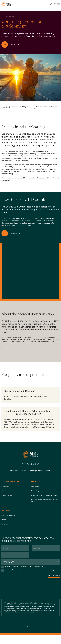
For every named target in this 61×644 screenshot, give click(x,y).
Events (4, 520)
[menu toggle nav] (58, 4)
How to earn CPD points (21, 107)
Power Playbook (37, 491)
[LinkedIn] (28, 464)
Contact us (5, 487)
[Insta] (25, 464)
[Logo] (31, 455)
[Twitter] (31, 464)
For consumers (6, 524)
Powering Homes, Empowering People (44, 495)
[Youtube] (34, 464)
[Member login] (55, 4)
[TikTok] (38, 464)
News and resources (8, 515)
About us (5, 491)
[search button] (51, 4)
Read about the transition (9, 348)
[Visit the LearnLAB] (12, 233)
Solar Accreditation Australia (43, 342)
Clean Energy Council (30, 630)
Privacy (33, 626)
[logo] (6, 4)
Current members (7, 495)
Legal (27, 626)
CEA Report (35, 487)
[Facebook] (22, 464)
